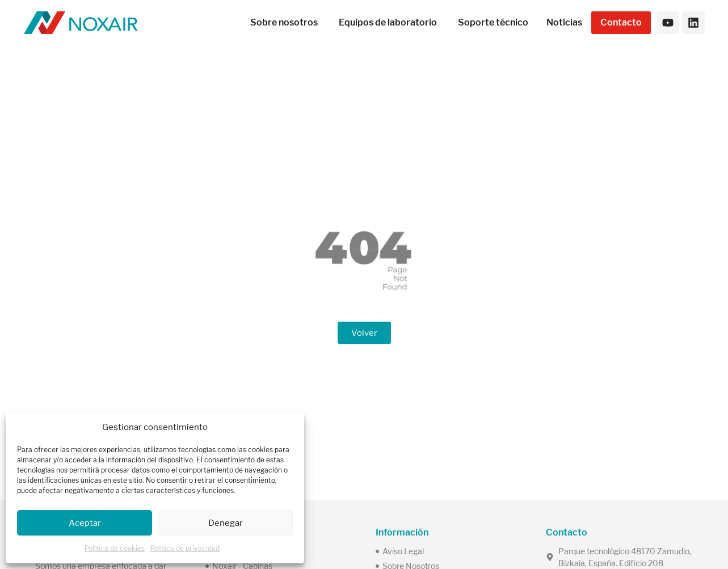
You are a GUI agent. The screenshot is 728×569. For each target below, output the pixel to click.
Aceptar (85, 523)
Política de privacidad (185, 548)
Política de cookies (115, 548)
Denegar (226, 523)
